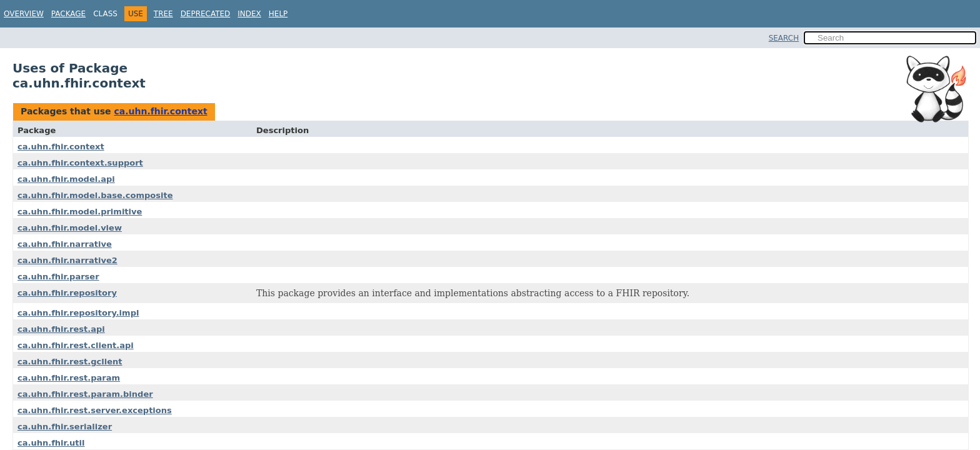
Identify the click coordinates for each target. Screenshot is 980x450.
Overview (24, 14)
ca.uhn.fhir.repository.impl (78, 313)
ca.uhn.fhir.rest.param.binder (85, 394)
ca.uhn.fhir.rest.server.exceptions (95, 410)
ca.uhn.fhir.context (160, 111)
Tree (163, 14)
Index (249, 14)
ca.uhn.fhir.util (51, 443)
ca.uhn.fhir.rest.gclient (70, 362)
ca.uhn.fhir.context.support (80, 163)
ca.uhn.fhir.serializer (65, 427)
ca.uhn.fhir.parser (58, 277)
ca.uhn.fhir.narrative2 (67, 260)
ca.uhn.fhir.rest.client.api (76, 345)
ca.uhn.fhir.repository (67, 293)
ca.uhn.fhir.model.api (66, 179)
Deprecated (206, 14)
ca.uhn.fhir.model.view (70, 228)
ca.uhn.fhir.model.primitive (80, 212)
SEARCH (784, 38)
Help (278, 14)
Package (68, 14)
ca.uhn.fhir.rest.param (69, 378)
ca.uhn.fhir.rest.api (61, 329)
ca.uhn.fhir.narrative (65, 244)
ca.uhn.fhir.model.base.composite (95, 195)
